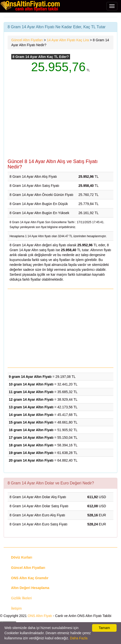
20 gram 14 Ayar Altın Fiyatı (31, 460)
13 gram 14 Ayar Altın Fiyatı (31, 407)
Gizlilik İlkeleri (21, 598)
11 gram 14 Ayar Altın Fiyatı (31, 392)
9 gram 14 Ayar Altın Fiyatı (30, 377)
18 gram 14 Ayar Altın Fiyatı (31, 445)
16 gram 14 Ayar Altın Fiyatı (31, 430)
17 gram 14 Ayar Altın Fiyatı (31, 438)
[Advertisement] (60, 119)
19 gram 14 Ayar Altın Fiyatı (31, 453)
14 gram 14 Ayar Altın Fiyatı (31, 415)
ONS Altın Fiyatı (40, 616)
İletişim (16, 608)
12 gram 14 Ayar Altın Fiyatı (31, 399)
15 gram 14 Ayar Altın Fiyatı (31, 422)
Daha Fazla (79, 638)
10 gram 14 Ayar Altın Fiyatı (31, 384)
